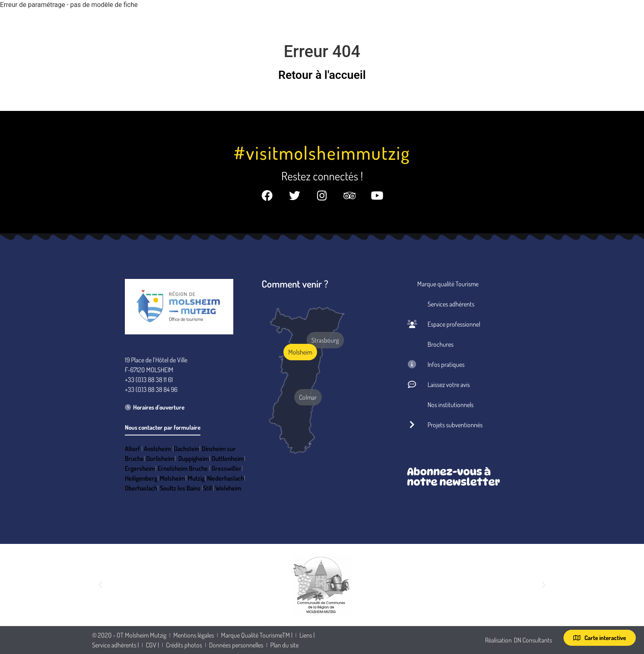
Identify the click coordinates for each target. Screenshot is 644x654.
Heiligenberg (141, 478)
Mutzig (196, 478)
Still (208, 488)
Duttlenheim (228, 458)
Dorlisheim (160, 458)
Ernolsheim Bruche (183, 468)
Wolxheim (228, 488)
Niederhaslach (225, 478)
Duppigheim (194, 458)
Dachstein (186, 449)
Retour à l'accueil (322, 75)
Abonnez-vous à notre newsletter (453, 477)
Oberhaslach (141, 488)
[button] (100, 585)
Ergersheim (140, 468)
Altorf (132, 449)
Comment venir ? (295, 284)
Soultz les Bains (180, 488)
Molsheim (172, 478)
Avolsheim (158, 449)
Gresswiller (227, 468)
